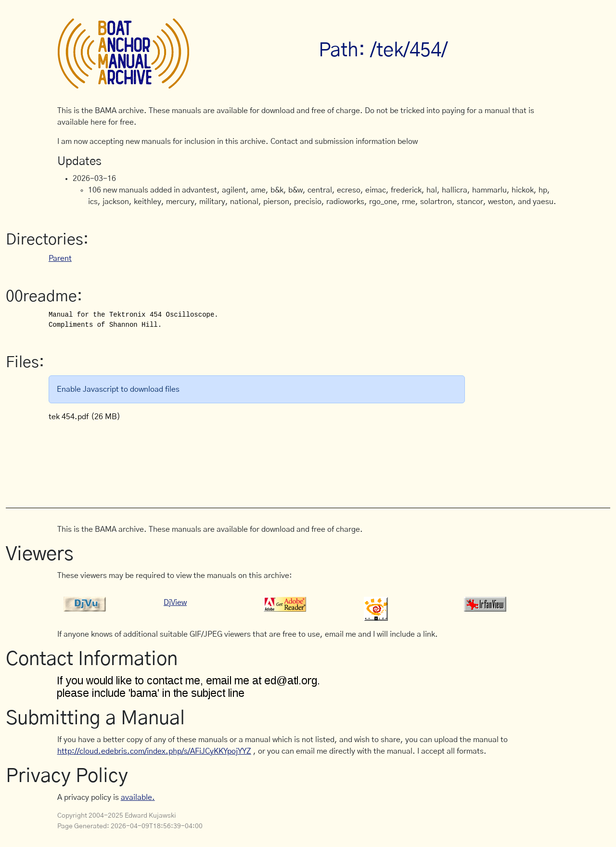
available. (138, 797)
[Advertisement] (232, 460)
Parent (60, 258)
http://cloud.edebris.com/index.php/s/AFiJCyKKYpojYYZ (154, 751)
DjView (175, 603)
